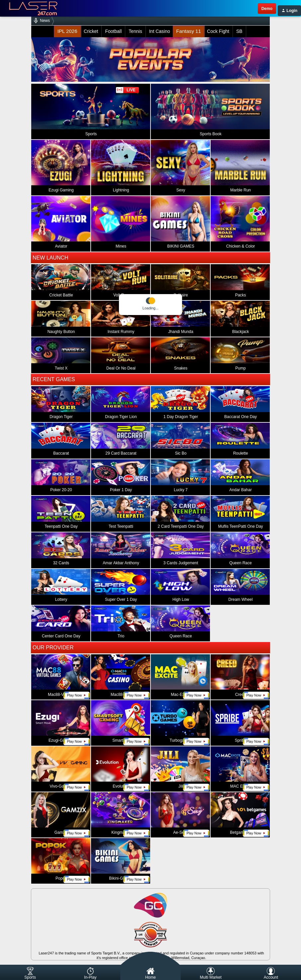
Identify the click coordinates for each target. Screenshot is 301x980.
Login (289, 11)
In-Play (90, 973)
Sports (30, 973)
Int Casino (160, 31)
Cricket (91, 31)
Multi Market (210, 973)
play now (77, 695)
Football (113, 31)
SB (239, 31)
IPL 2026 (67, 31)
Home (150, 973)
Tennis (135, 31)
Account (271, 973)
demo (267, 9)
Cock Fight (218, 31)
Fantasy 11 (189, 31)
